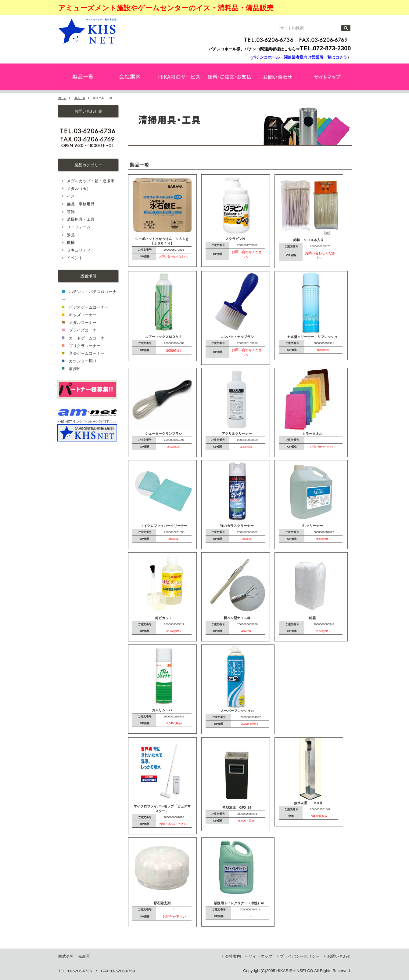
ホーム (62, 98)
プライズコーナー (85, 330)
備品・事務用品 (81, 204)
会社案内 (233, 956)
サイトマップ (260, 956)
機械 (71, 243)
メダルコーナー (83, 323)
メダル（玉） (79, 189)
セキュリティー (81, 250)
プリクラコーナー (85, 346)
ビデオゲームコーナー (89, 307)
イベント (75, 258)
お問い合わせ (339, 956)
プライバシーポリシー (300, 956)
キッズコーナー (83, 315)
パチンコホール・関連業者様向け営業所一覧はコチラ (300, 57)
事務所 (75, 369)
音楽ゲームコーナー (87, 353)
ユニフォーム (79, 227)
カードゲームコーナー (89, 338)
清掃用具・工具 (81, 219)
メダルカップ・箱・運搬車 (91, 181)
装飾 (71, 212)
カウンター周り (83, 361)
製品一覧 (80, 98)
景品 (71, 235)
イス (71, 196)
